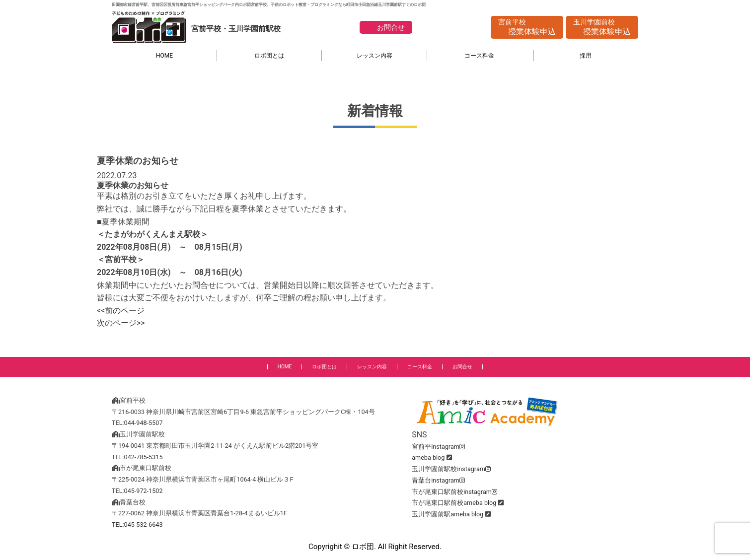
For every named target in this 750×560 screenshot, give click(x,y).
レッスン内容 (375, 56)
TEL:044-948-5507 (137, 423)
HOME (164, 56)
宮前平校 (527, 28)
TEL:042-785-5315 (137, 457)
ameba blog (428, 457)
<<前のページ (121, 311)
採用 (586, 56)
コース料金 (479, 56)
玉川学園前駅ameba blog (448, 514)
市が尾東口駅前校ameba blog (454, 503)
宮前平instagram (438, 447)
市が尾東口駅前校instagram (454, 492)
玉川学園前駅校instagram (451, 469)
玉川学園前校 (602, 28)
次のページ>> (121, 323)
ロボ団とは (269, 56)
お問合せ (391, 27)
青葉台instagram (438, 480)
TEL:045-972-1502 (137, 491)
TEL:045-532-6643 (137, 525)
